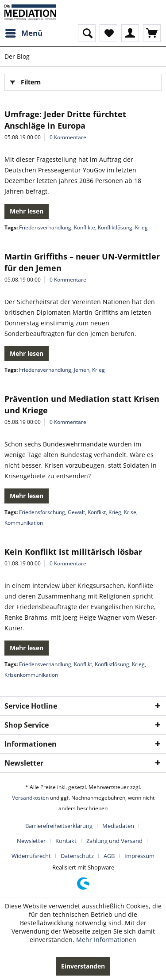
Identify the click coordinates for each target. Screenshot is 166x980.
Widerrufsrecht (31, 856)
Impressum (139, 856)
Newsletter (31, 841)
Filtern (25, 81)
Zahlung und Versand (114, 841)
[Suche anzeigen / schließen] (87, 33)
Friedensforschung (42, 512)
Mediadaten (118, 826)
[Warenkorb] (152, 33)
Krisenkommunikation (31, 675)
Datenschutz (77, 856)
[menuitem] (23, 33)
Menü (24, 32)
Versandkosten (30, 798)
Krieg (141, 227)
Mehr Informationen (106, 940)
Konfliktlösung (115, 227)
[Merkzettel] (108, 33)
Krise (130, 512)
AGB (109, 856)
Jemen (82, 370)
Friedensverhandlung (45, 227)
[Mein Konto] (130, 33)
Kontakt (66, 841)
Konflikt (97, 512)
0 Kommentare (68, 137)
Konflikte (85, 227)
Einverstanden (83, 966)
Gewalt (76, 512)
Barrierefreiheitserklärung (59, 826)
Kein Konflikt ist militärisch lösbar (73, 552)
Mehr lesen (27, 211)
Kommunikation (24, 523)
